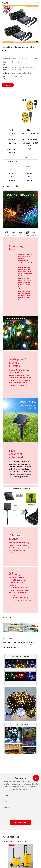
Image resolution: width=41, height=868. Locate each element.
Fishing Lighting (8, 841)
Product (18, 841)
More (25, 841)
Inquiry (8, 85)
